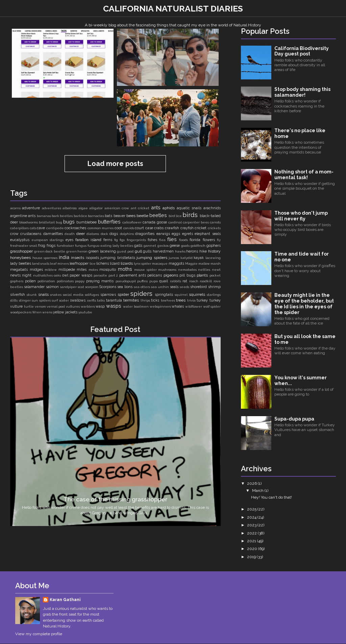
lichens (103, 264)
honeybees (20, 258)
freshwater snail (24, 246)
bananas (44, 216)
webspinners (160, 306)
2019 (252, 557)
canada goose (155, 222)
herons (192, 251)
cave (41, 228)
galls (138, 246)
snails (43, 294)
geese (175, 246)
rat (185, 281)
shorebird (199, 287)
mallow (204, 264)
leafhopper (79, 264)
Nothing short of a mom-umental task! (304, 175)
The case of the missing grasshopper (115, 499)
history (214, 251)
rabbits (176, 281)
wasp (100, 306)
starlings (214, 295)
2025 (252, 509)
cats (33, 228)
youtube (85, 312)
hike (203, 251)
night (27, 275)
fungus (81, 246)
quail (164, 281)
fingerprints (136, 240)
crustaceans (31, 234)
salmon (52, 287)
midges (36, 270)
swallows (78, 300)
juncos (174, 258)
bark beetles (62, 216)
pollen (30, 281)
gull (138, 251)
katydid (187, 258)
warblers (88, 306)
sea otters (142, 287)
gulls (147, 251)
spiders (141, 293)
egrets (188, 234)
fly (219, 240)
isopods (92, 258)
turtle (29, 306)
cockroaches (75, 228)
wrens (47, 312)
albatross (70, 208)
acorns (15, 208)
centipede (55, 228)
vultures (73, 306)
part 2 (113, 275)
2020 (253, 549)
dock (104, 234)
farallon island (88, 240)
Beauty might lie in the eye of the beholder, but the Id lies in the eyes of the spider (304, 304)
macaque (160, 264)
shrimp (214, 287)
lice (93, 264)
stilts (14, 300)
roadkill (206, 281)
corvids (129, 228)
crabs (159, 228)
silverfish (18, 295)
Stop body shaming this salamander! (302, 92)
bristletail (47, 222)
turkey (202, 300)
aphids (169, 208)
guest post (125, 251)
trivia (191, 300)
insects (78, 258)
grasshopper (21, 251)
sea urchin (160, 287)
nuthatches (43, 275)
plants (202, 275)
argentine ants (23, 216)
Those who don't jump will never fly (301, 216)
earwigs (163, 234)
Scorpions (108, 287)
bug (59, 222)
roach (194, 281)
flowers (209, 240)
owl (65, 275)
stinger (25, 300)
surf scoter (60, 300)
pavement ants (133, 275)
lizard (115, 264)
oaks (57, 275)
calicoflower (132, 222)
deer (81, 234)
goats (185, 246)
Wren (37, 312)
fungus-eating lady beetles (110, 246)
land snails (41, 264)
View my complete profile (39, 634)
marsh (216, 264)
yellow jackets (65, 312)
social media (73, 295)
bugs (69, 222)
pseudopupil (126, 281)
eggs (176, 234)
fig (116, 240)
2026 (252, 483)
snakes (56, 295)
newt (216, 270)
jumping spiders (152, 258)
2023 (252, 525)
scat (81, 287)
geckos (163, 246)
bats (108, 216)
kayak (199, 258)
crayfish (187, 228)
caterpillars (19, 228)
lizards (127, 263)
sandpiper (68, 287)
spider (123, 294)
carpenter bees (196, 222)
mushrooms (167, 270)
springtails (164, 295)
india (64, 257)
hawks (180, 251)
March (258, 491)
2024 (252, 517)
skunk (32, 295)
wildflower (194, 306)
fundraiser (65, 246)
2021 (252, 541)
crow (14, 234)
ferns (108, 240)
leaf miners (59, 264)
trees (181, 300)
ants (156, 207)
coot (118, 228)
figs (122, 240)
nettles (204, 270)
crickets (214, 228)
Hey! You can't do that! (271, 497)
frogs (51, 246)
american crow (117, 208)
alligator (96, 208)
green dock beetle (50, 251)
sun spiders (41, 300)
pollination (46, 281)
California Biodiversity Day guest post (302, 51)
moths (125, 269)
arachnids (212, 208)
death (70, 234)
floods (183, 240)
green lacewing (102, 251)
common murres (101, 228)
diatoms (93, 234)
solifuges (92, 295)
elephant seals (207, 234)
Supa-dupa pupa (294, 419)
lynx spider (143, 264)
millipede (67, 270)
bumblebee (86, 222)
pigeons (171, 275)
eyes (69, 240)
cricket (201, 228)
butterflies (109, 222)
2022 (252, 533)
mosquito (108, 270)
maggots (176, 264)
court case (144, 228)
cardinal (175, 222)
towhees (168, 300)
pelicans (155, 275)
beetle (142, 216)
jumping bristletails (118, 258)
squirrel (181, 295)
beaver (119, 216)
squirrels (197, 294)
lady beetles (21, 264)
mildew (51, 270)
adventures (52, 208)
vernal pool (56, 306)
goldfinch (198, 246)
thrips (145, 300)
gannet (150, 246)
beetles (158, 215)
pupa (154, 281)
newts (15, 275)
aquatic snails (189, 208)
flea (162, 240)
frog (42, 246)
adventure (31, 208)
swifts (92, 300)
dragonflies (145, 234)
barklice (80, 216)
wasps (114, 306)
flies (172, 239)
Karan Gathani (65, 600)
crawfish (172, 228)
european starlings (47, 240)
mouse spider (145, 270)
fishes (152, 240)
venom (40, 306)
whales (178, 306)
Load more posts (115, 164)
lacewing (213, 258)
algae (83, 208)
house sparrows (45, 258)
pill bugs (187, 275)
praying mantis (100, 281)
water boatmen (136, 306)
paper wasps (81, 275)
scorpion (92, 287)
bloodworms (29, 222)
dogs (114, 234)
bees (131, 216)
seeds (184, 287)
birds (190, 215)
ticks (155, 300)
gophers (214, 246)
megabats (19, 270)
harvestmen (163, 251)
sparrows (108, 295)
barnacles (96, 216)
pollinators (65, 281)
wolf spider (212, 306)
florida (195, 240)
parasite (100, 275)
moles (93, 270)
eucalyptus (20, 240)
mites (82, 270)
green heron (77, 251)
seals (174, 287)
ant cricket (140, 208)
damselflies (53, 234)
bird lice (175, 216)
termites (131, 300)
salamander (34, 287)
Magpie (191, 264)
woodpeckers (21, 312)
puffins (142, 281)
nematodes (187, 270)
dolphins (127, 234)
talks (101, 300)
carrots (215, 222)
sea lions (125, 287)
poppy (80, 281)
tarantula (114, 300)
